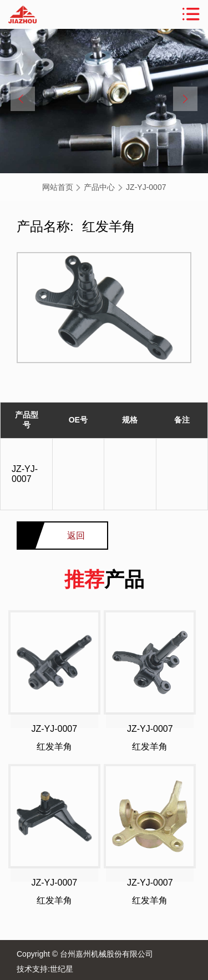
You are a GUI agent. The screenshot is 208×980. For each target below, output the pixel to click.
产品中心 (99, 187)
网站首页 (58, 187)
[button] (23, 99)
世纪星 (62, 969)
